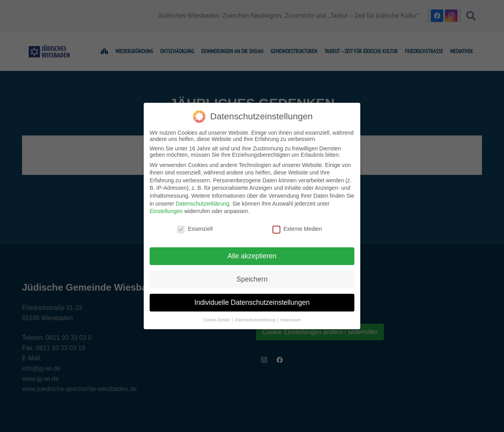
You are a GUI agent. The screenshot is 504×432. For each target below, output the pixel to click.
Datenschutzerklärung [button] (256, 320)
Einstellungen (166, 211)
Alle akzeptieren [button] (252, 256)
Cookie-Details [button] (217, 320)
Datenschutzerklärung (202, 204)
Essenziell (195, 229)
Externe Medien (297, 229)
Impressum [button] (291, 320)
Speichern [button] (252, 279)
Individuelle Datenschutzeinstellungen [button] (252, 302)
